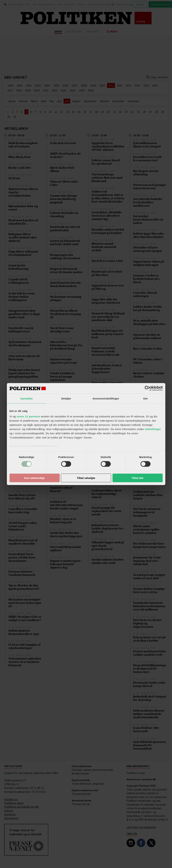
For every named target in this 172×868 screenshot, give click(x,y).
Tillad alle (137, 478)
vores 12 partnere (29, 416)
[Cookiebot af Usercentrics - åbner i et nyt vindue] (147, 388)
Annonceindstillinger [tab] (106, 398)
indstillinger (153, 429)
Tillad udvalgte (86, 478)
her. (56, 446)
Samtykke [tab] (27, 398)
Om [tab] (145, 398)
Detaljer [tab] (66, 398)
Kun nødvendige (35, 478)
